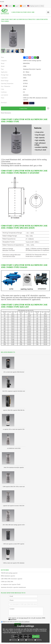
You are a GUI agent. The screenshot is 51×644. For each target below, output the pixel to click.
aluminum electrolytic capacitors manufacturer (13, 587)
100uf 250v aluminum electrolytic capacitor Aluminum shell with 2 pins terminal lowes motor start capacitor (14, 468)
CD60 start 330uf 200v (7, 582)
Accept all (36, 636)
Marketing (38, 640)
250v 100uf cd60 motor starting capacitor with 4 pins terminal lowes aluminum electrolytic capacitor (14, 525)
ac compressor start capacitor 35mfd (11, 584)
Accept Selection (25, 636)
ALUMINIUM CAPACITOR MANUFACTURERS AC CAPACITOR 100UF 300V (14, 449)
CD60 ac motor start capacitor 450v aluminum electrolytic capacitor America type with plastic (14, 564)
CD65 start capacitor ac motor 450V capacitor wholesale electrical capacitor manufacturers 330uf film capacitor (14, 544)
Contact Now (23, 108)
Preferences (29, 640)
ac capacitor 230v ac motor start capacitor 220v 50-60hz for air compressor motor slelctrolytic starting (14, 430)
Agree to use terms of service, (15, 622)
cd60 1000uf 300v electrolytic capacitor (12, 579)
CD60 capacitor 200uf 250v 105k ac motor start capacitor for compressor (14, 487)
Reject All (15, 636)
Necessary (13, 640)
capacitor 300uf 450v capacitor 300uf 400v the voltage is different (14, 411)
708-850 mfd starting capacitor (9, 573)
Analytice (21, 640)
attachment (12, 620)
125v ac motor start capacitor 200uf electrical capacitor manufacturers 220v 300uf (14, 373)
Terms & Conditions (24, 622)
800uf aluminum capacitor (8, 576)
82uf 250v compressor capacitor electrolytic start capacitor (14, 392)
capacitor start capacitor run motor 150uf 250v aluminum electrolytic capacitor (14, 506)
